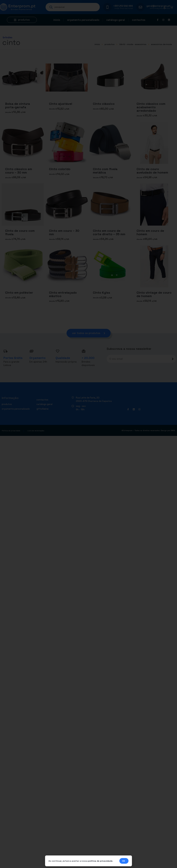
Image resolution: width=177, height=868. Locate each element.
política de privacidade (100, 861)
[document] (88, 434)
